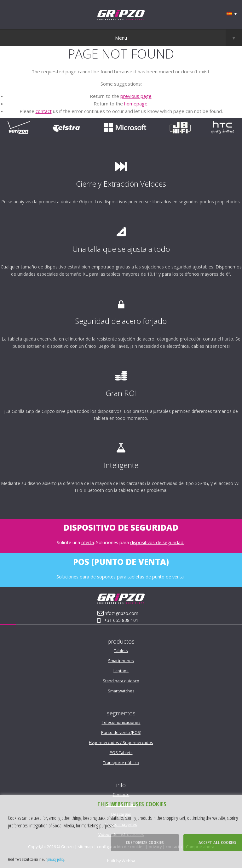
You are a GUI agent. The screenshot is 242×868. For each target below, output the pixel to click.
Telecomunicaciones (121, 722)
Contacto (121, 794)
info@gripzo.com (121, 613)
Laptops (121, 671)
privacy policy (56, 859)
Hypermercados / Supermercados (121, 742)
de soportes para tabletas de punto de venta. (138, 577)
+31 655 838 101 (121, 620)
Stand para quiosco (121, 681)
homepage (136, 104)
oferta (88, 542)
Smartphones (121, 661)
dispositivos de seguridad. (157, 542)
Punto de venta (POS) (121, 732)
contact (44, 111)
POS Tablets (121, 752)
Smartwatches (121, 691)
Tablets (121, 651)
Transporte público (121, 763)
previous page (136, 96)
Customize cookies (145, 842)
